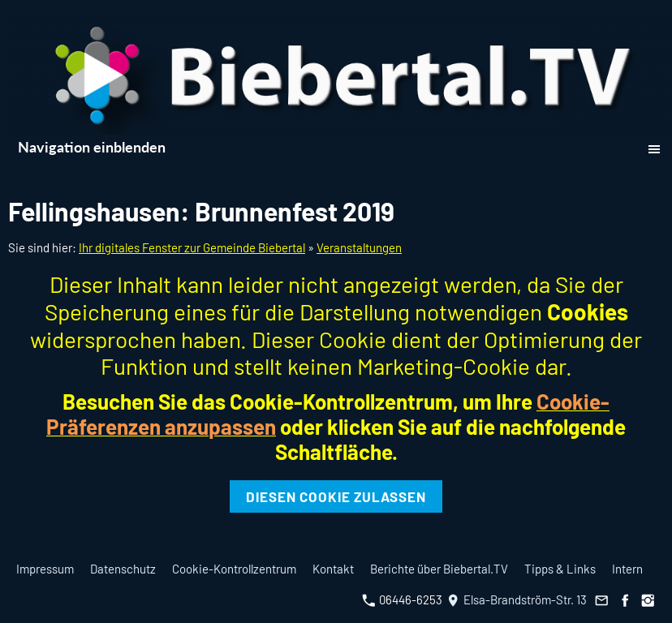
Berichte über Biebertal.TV (439, 569)
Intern (627, 569)
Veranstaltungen (359, 247)
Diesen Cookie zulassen (336, 496)
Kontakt (333, 569)
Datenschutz (123, 569)
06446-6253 (402, 599)
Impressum (45, 569)
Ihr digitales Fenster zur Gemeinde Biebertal (192, 247)
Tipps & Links (560, 569)
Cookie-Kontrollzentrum (234, 569)
